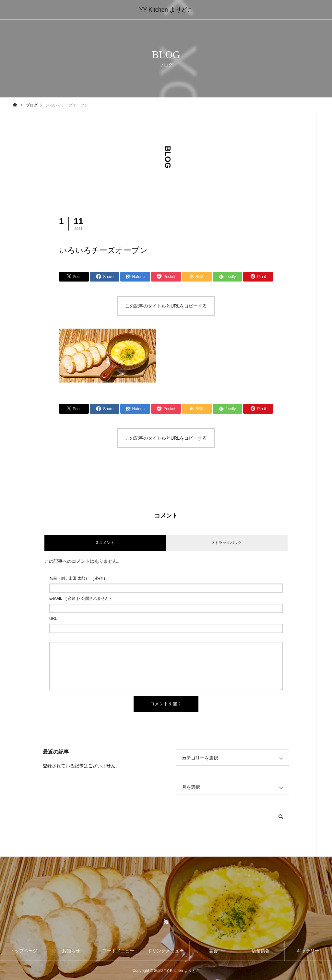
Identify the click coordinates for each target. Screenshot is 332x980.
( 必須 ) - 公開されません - (80, 598)
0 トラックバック (227, 543)
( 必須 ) (77, 578)
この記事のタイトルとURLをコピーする (166, 306)
